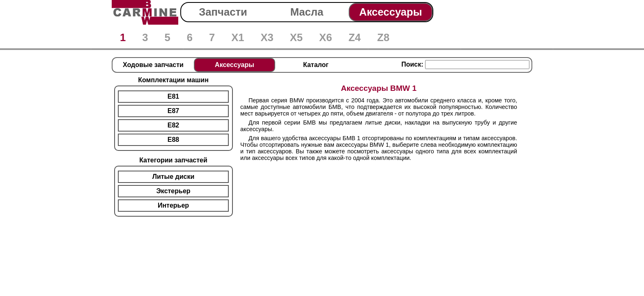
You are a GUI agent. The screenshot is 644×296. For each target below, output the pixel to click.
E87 (173, 111)
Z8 (383, 37)
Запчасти (223, 12)
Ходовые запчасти (153, 65)
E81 (173, 96)
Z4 (354, 37)
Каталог (316, 65)
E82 (173, 125)
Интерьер (173, 205)
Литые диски (174, 177)
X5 (296, 37)
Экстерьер (173, 191)
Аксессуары (390, 12)
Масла (307, 12)
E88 (173, 140)
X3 (267, 37)
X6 (325, 37)
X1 (238, 37)
